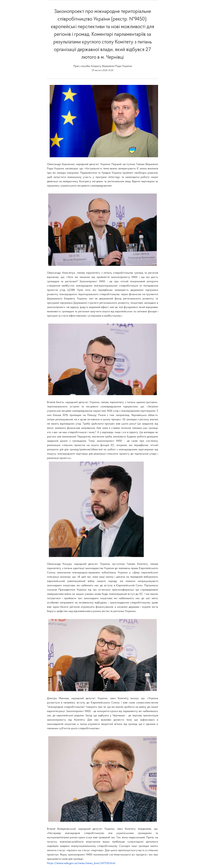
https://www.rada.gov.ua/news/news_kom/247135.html (81, 863)
